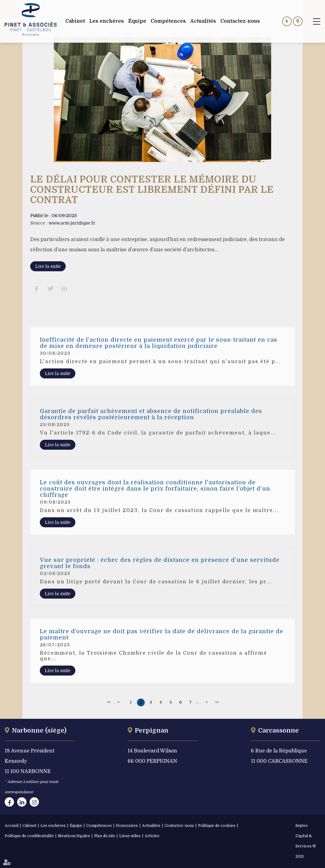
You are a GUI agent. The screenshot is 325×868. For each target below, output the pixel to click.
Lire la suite (48, 266)
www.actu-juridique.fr (72, 223)
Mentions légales (74, 836)
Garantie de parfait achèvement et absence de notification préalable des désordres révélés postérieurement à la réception (151, 414)
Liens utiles (130, 836)
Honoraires (127, 826)
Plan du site (105, 836)
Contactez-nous (179, 826)
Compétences (99, 826)
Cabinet (29, 826)
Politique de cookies (217, 826)
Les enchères (53, 826)
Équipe (76, 826)
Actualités (151, 826)
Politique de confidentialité (29, 836)
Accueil (12, 826)
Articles (152, 836)
